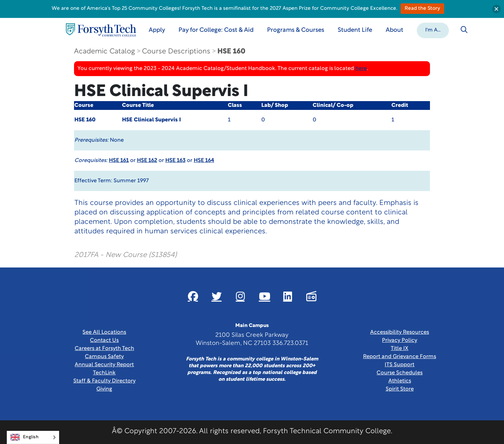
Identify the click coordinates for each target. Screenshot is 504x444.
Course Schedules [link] (400, 373)
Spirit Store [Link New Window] (400, 389)
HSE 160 (231, 52)
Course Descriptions (176, 52)
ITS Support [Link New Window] (400, 365)
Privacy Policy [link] (400, 341)
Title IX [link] (400, 349)
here (361, 69)
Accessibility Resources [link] (400, 332)
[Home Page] (101, 30)
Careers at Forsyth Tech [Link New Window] (104, 349)
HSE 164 (204, 161)
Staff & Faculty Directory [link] (104, 381)
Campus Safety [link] (104, 357)
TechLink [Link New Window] (104, 373)
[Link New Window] (193, 296)
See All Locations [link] (104, 332)
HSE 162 (147, 161)
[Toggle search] (464, 30)
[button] (433, 30)
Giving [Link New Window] (104, 389)
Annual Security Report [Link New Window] (104, 365)
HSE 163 (175, 161)
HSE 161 (119, 161)
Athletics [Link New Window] (400, 381)
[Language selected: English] (33, 437)
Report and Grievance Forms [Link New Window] (400, 357)
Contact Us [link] (104, 341)
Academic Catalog (104, 52)
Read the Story (422, 9)
